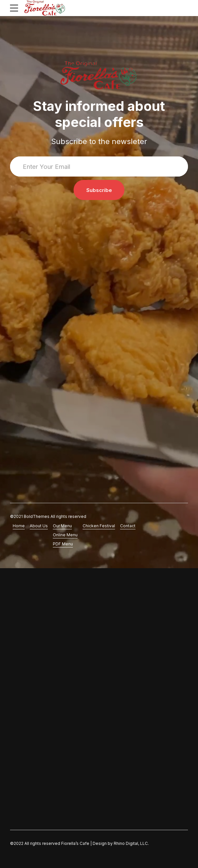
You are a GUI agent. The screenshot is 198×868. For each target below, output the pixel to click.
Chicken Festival (99, 526)
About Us (39, 526)
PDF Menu (63, 544)
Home (19, 526)
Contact (128, 526)
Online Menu (65, 535)
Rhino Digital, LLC (131, 843)
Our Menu (62, 526)
